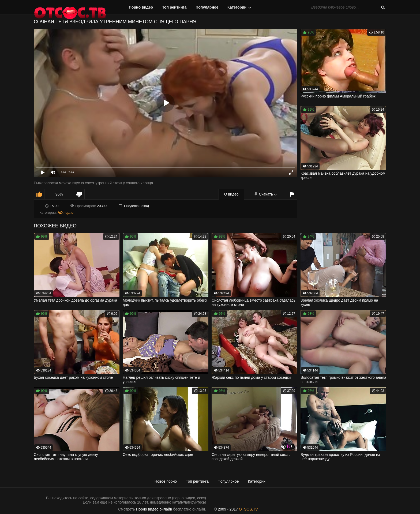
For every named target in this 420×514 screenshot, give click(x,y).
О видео (231, 194)
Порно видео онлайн (154, 509)
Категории (237, 7)
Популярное (207, 7)
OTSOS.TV (248, 509)
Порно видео (141, 7)
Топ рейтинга (174, 7)
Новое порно (166, 481)
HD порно (65, 213)
